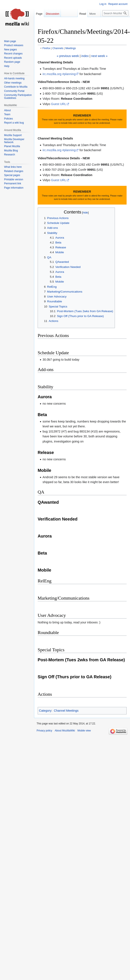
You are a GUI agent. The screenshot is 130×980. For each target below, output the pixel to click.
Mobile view (84, 731)
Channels (58, 48)
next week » (99, 56)
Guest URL (59, 104)
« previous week (68, 56)
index (85, 56)
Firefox (46, 48)
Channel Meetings (66, 711)
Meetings (71, 48)
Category (45, 711)
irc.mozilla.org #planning (59, 74)
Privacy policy (44, 731)
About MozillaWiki (65, 731)
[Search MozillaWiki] (115, 13)
